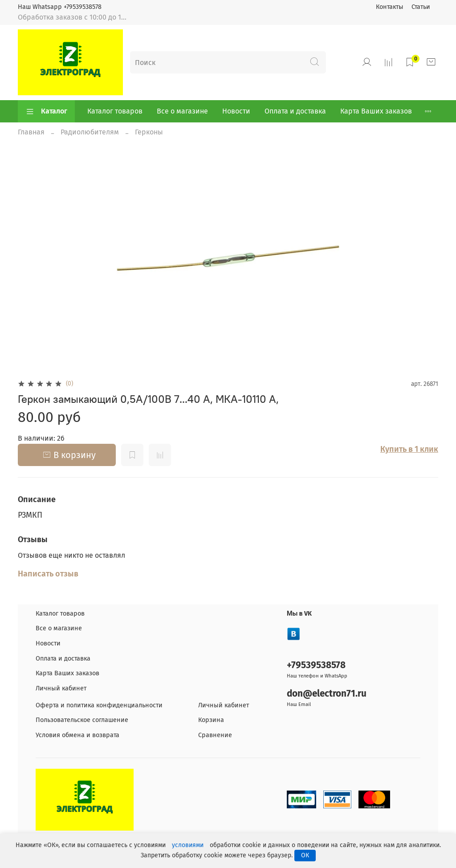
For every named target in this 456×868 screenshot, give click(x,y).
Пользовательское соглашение (82, 720)
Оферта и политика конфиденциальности (99, 705)
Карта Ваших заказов (376, 111)
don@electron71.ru (327, 694)
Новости (236, 111)
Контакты (390, 7)
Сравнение (215, 735)
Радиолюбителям (90, 132)
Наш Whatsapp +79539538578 (60, 7)
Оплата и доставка (295, 111)
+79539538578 (316, 665)
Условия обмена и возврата (77, 735)
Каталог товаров (115, 111)
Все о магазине (182, 111)
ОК (305, 855)
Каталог (46, 111)
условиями (188, 845)
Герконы (149, 132)
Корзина (211, 720)
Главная (31, 132)
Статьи (421, 7)
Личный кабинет (61, 688)
